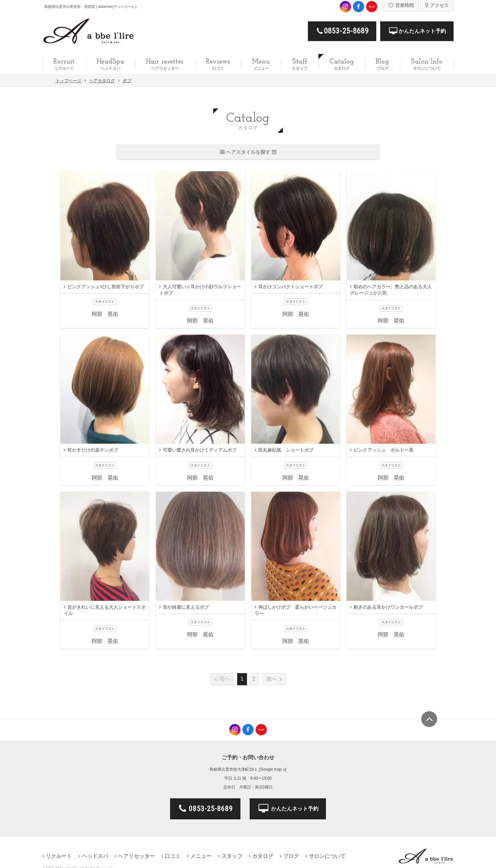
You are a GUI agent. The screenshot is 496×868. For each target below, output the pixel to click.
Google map (271, 769)
